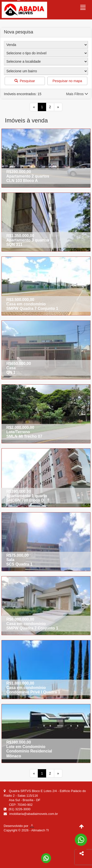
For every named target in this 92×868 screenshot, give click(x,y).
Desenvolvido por (19, 826)
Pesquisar (25, 81)
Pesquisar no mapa (67, 81)
